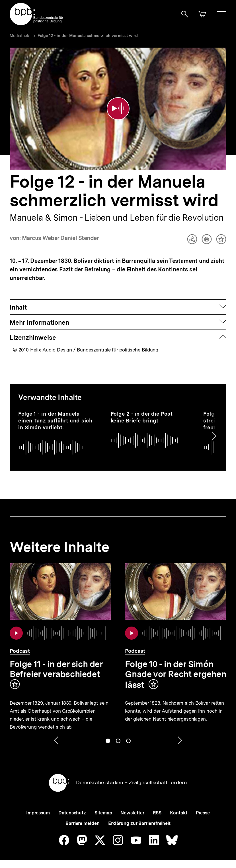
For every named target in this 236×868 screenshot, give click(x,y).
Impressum (38, 813)
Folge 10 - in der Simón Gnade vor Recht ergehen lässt (176, 674)
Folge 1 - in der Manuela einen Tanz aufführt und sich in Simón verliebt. (55, 421)
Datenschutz (72, 813)
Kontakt (178, 813)
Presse (203, 813)
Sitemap (103, 813)
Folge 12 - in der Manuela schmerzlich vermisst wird (88, 36)
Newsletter (132, 813)
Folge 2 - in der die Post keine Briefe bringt (142, 417)
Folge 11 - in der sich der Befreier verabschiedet (56, 669)
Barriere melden (83, 823)
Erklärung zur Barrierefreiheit (139, 823)
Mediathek (20, 36)
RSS (157, 813)
